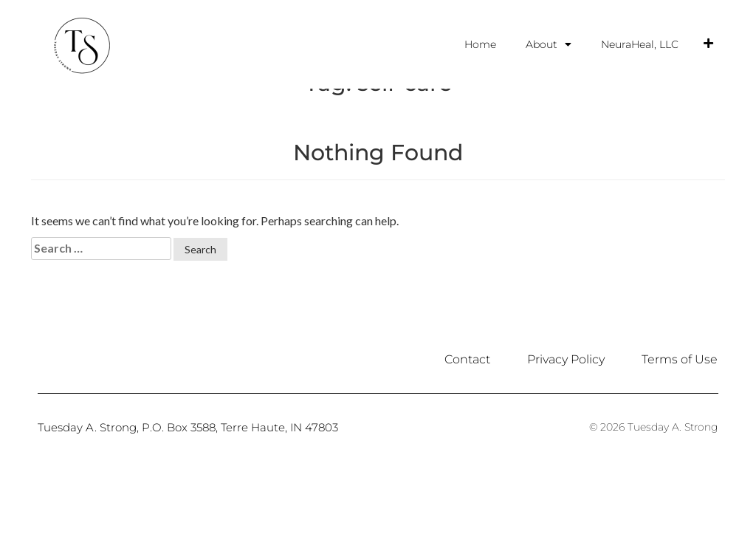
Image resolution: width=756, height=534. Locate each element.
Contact (467, 414)
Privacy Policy (566, 414)
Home (480, 44)
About (549, 44)
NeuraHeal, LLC (640, 44)
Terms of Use (680, 414)
